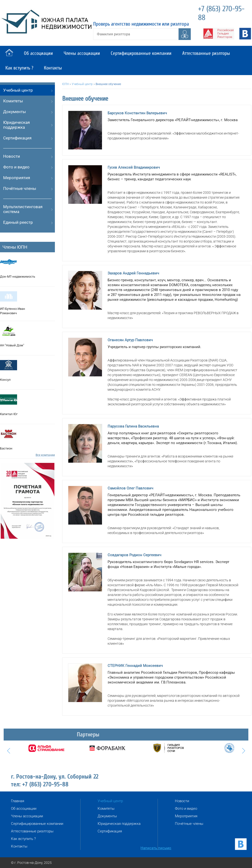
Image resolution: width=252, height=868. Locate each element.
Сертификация (17, 138)
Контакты (53, 68)
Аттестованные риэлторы (206, 53)
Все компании (45, 455)
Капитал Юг (9, 414)
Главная (18, 801)
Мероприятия (17, 178)
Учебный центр (18, 90)
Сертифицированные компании (141, 53)
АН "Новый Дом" (12, 345)
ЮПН (66, 84)
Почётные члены (20, 188)
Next (243, 751)
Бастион (6, 448)
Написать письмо (156, 848)
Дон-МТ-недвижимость (18, 277)
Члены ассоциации (82, 53)
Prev (9, 751)
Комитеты (13, 101)
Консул (5, 380)
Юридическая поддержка (16, 125)
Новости (12, 156)
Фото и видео (16, 167)
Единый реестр (18, 222)
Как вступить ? (19, 68)
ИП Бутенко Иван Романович (13, 311)
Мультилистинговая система (23, 209)
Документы (15, 112)
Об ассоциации (38, 53)
